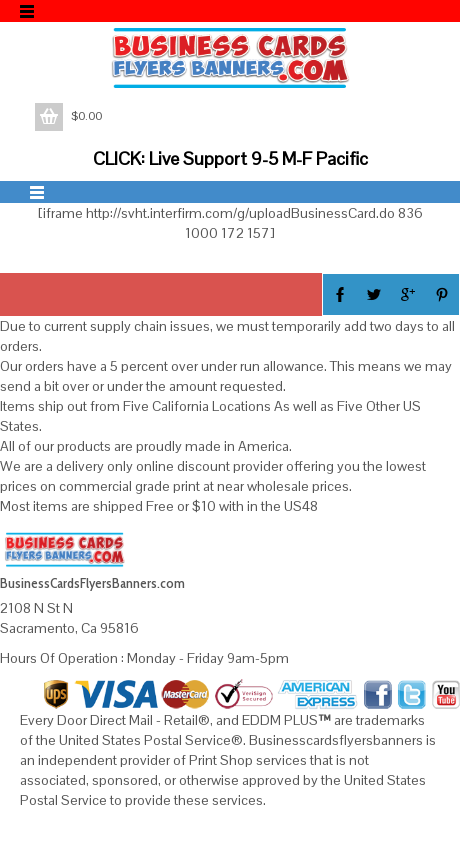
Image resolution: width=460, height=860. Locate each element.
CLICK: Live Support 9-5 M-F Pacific (230, 158)
